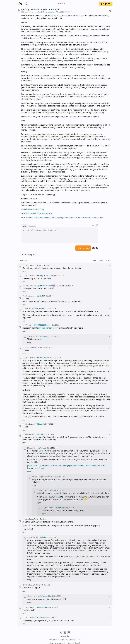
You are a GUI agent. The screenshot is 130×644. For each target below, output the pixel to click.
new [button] (101, 260)
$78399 (61, 4)
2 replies (42, 476)
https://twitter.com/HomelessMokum (37, 213)
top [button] (107, 260)
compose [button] (32, 226)
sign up (105, 4)
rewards (65, 636)
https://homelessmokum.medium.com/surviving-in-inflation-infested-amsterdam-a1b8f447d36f (62, 218)
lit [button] (95, 260)
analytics (53, 640)
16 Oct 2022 (60, 286)
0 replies (32, 265)
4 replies (32, 434)
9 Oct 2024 (53, 336)
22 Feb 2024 (57, 275)
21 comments (35, 12)
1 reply (30, 325)
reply (83, 248)
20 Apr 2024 (46, 265)
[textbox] (60, 236)
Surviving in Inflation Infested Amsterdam (40, 9)
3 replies (37, 448)
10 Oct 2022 (54, 358)
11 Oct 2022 (49, 309)
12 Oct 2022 (46, 296)
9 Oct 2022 (60, 12)
